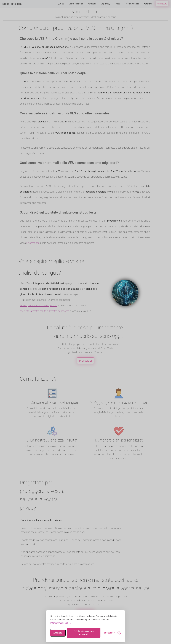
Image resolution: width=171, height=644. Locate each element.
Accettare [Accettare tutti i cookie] (58, 633)
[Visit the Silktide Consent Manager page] (119, 633)
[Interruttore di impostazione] (109, 633)
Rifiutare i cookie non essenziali (84, 633)
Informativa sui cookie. (61, 623)
